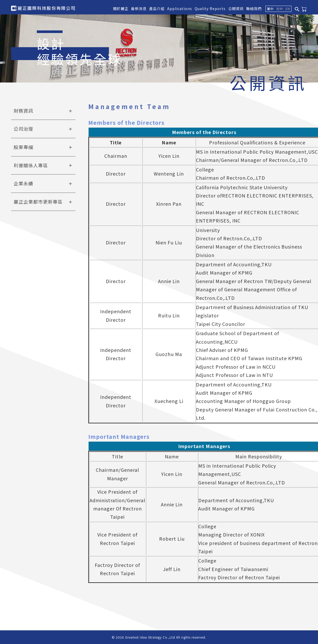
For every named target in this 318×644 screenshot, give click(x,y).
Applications (180, 9)
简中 (280, 9)
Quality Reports (210, 9)
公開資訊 (236, 9)
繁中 (270, 9)
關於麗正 (121, 9)
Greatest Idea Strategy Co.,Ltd (150, 637)
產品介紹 (157, 9)
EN (288, 9)
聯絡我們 (254, 9)
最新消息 (139, 9)
